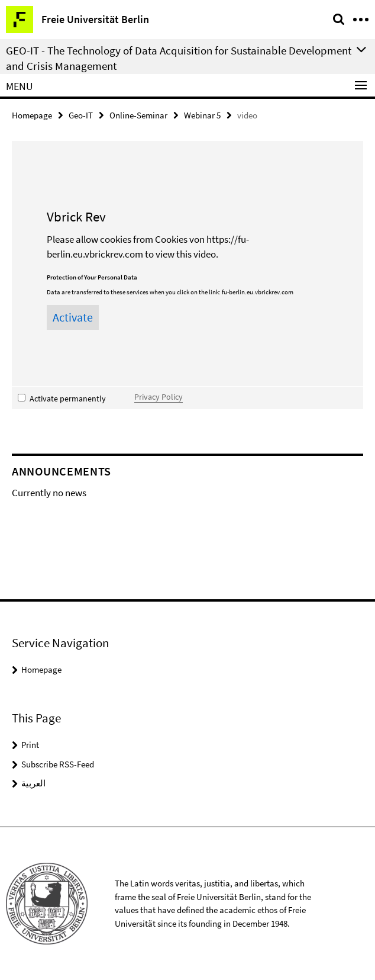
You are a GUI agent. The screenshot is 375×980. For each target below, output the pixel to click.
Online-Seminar (138, 115)
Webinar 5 (202, 115)
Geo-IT (81, 115)
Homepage (32, 115)
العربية (33, 783)
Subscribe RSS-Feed (58, 764)
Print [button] (30, 745)
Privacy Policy (159, 397)
